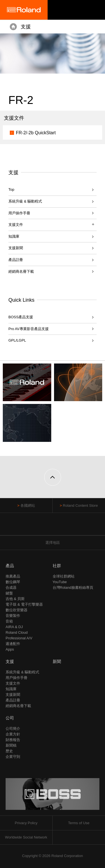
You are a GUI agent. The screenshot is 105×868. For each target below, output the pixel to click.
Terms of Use (79, 823)
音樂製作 (13, 616)
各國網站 (28, 505)
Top (11, 189)
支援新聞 (16, 248)
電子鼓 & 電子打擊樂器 (24, 604)
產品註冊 (16, 260)
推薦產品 (13, 576)
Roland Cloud (17, 632)
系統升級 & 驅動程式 (25, 201)
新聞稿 (11, 745)
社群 (57, 566)
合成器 (11, 588)
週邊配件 (13, 644)
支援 (26, 27)
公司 (10, 718)
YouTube (60, 582)
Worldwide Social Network (26, 837)
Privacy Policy (26, 823)
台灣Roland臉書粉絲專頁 (73, 588)
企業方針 (13, 734)
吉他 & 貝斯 (15, 599)
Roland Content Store (80, 505)
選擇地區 (53, 543)
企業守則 (13, 757)
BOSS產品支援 (21, 317)
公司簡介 (13, 729)
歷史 (9, 751)
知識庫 (14, 236)
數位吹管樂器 (17, 610)
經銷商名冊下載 (21, 271)
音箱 (9, 621)
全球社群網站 (64, 576)
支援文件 (13, 683)
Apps (10, 649)
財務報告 (13, 740)
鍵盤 (9, 593)
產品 (10, 566)
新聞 (57, 661)
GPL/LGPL (17, 340)
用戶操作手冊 (19, 213)
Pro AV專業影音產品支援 (29, 329)
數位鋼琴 (13, 582)
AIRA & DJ (14, 627)
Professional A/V (19, 638)
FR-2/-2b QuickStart (36, 133)
